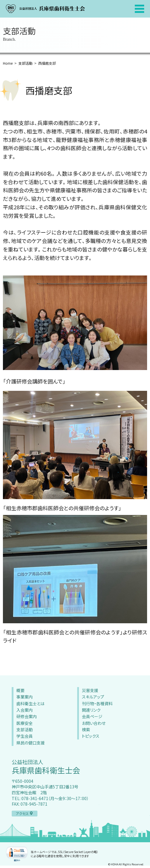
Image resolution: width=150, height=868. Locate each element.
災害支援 (90, 690)
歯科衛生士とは (30, 703)
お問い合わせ (94, 723)
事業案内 (25, 697)
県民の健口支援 (31, 743)
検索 (86, 730)
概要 (20, 690)
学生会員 (25, 736)
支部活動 (25, 63)
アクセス (24, 813)
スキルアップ (93, 697)
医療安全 (25, 723)
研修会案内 (27, 716)
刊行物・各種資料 (97, 703)
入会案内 (25, 710)
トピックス (91, 736)
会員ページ (92, 716)
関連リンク (91, 710)
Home (8, 63)
